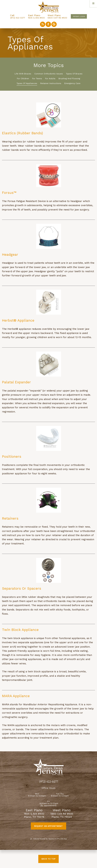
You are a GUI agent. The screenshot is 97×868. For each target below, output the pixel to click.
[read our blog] (43, 24)
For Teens (37, 79)
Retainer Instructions (51, 83)
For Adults (50, 79)
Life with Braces (23, 74)
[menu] (93, 4)
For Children (23, 79)
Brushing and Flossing (69, 79)
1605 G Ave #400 (36, 17)
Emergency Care (72, 83)
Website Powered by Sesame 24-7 (44, 839)
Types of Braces (74, 74)
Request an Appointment (48, 826)
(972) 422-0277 (18, 18)
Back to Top (48, 859)
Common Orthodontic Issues (49, 74)
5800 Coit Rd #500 (57, 17)
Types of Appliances (27, 83)
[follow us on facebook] (48, 24)
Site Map (64, 839)
